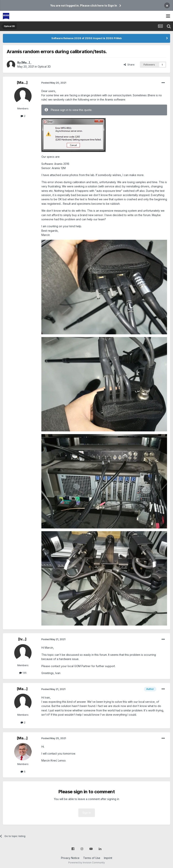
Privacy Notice (70, 858)
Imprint (108, 858)
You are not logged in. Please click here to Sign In (84, 5)
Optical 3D (44, 67)
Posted (54, 83)
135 (23, 673)
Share (129, 65)
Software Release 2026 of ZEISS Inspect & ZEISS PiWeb (86, 38)
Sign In (87, 813)
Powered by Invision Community (87, 863)
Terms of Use (92, 858)
